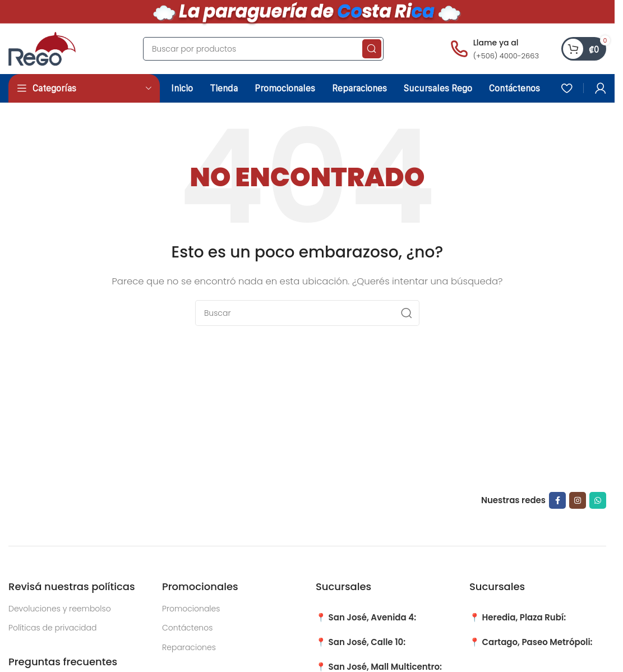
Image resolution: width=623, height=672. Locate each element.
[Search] (263, 49)
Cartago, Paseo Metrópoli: (537, 642)
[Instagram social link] (578, 500)
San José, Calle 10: (367, 642)
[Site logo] (42, 48)
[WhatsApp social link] (598, 500)
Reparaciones (189, 647)
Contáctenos (187, 628)
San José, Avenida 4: (373, 617)
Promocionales (191, 609)
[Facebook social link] (557, 500)
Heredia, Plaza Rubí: (524, 617)
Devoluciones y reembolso (60, 609)
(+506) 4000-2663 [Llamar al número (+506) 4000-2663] (506, 56)
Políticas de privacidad (52, 628)
